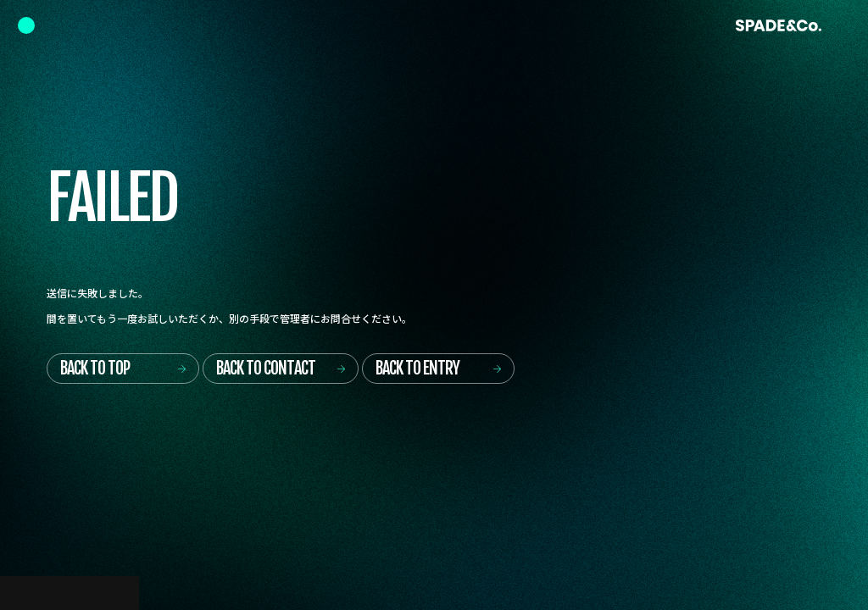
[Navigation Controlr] (26, 25)
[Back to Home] (779, 25)
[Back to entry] (438, 369)
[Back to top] (123, 369)
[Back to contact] (281, 369)
